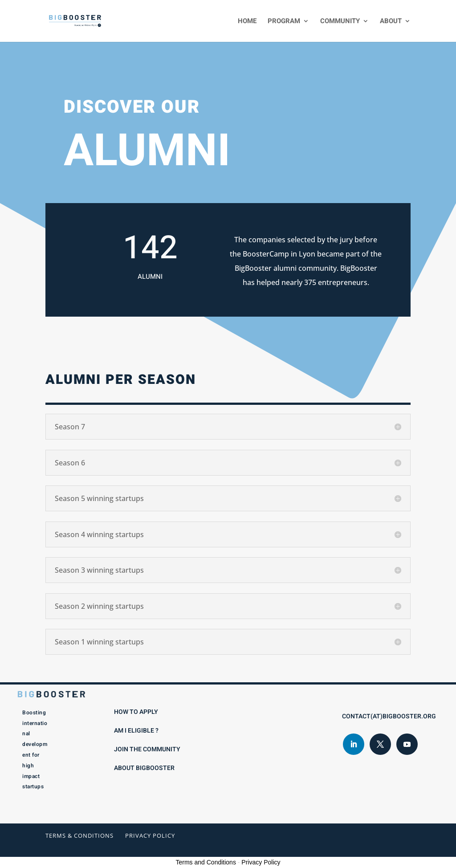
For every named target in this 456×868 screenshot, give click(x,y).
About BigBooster (144, 768)
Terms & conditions (79, 835)
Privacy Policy (150, 835)
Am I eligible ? (136, 731)
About (391, 22)
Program (284, 22)
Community (340, 22)
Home (247, 22)
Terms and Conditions (206, 862)
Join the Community (147, 749)
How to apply (136, 712)
